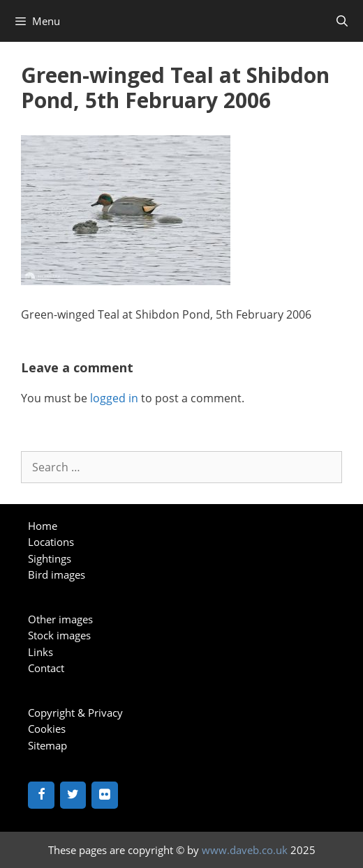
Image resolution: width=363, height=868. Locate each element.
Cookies (47, 729)
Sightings (50, 558)
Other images (60, 619)
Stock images (59, 635)
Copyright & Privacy (75, 713)
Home (43, 526)
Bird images (57, 574)
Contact (46, 668)
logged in (114, 398)
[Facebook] (41, 795)
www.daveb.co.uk (245, 850)
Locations (51, 542)
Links (40, 652)
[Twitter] (73, 795)
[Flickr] (105, 795)
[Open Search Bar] (342, 21)
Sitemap (47, 745)
